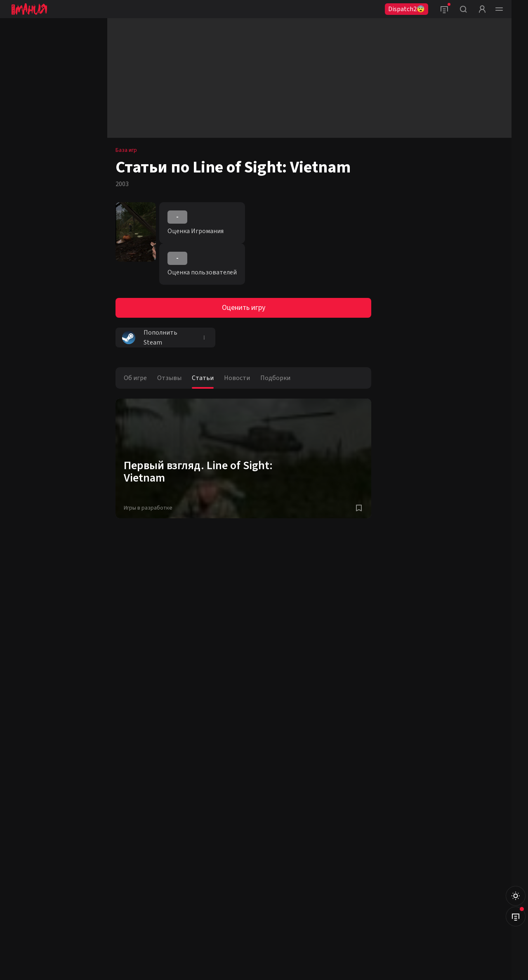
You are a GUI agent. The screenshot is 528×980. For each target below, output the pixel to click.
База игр (126, 150)
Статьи (203, 378)
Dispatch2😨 (407, 9)
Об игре (135, 378)
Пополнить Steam (150, 338)
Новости (237, 378)
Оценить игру (244, 308)
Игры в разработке (148, 508)
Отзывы (169, 378)
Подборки (275, 378)
